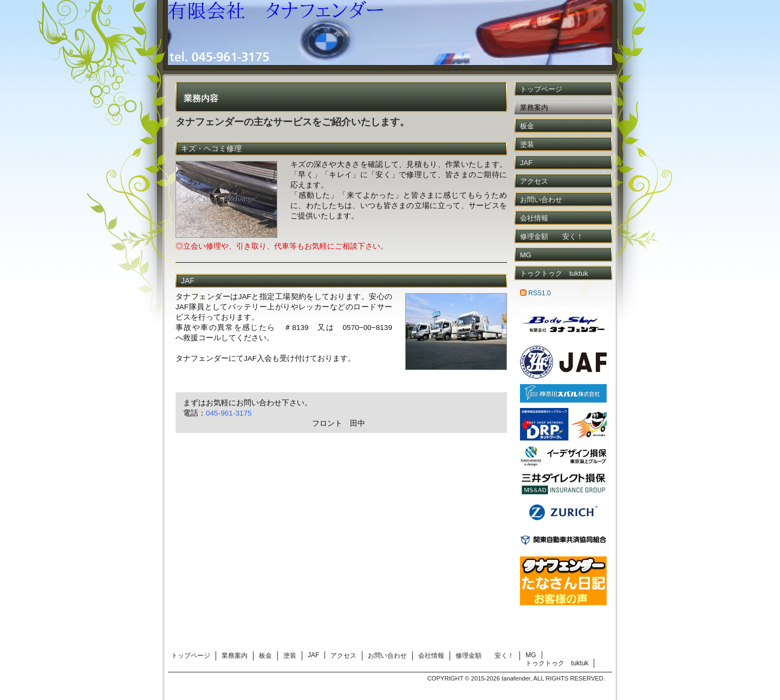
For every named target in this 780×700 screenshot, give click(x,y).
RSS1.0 (535, 293)
